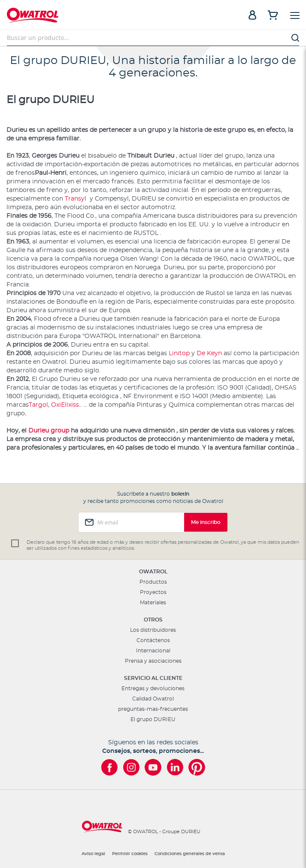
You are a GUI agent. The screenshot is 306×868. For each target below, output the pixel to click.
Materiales (153, 603)
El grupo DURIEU (153, 719)
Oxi (56, 405)
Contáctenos (153, 640)
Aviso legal (93, 854)
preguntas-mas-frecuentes (153, 709)
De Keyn (210, 353)
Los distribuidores (153, 630)
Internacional (153, 651)
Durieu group (49, 431)
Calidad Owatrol (153, 699)
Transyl (76, 199)
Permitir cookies (130, 854)
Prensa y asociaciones (153, 661)
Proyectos (153, 592)
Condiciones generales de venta (190, 854)
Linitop (180, 353)
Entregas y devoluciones (153, 688)
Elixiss (70, 405)
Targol (38, 405)
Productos (153, 582)
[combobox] (153, 38)
